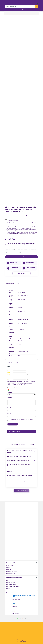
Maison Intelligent (26, 13)
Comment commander (11, 582)
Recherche (36, 6)
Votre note (10, 392)
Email (9, 414)
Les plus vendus (35, 10)
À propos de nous (10, 565)
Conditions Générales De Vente (13, 586)
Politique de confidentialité (12, 571)
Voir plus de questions (21, 491)
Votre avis (10, 398)
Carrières (8, 567)
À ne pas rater (8, 10)
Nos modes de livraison (11, 584)
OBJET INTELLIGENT (15, 13)
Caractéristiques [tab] (9, 284)
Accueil (7, 13)
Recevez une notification (22, 257)
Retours (8, 588)
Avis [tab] (17, 284)
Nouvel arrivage (22, 10)
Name (9, 408)
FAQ (7, 580)
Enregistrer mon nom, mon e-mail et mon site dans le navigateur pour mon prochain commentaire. (21, 420)
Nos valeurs (9, 569)
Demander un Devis (11, 573)
